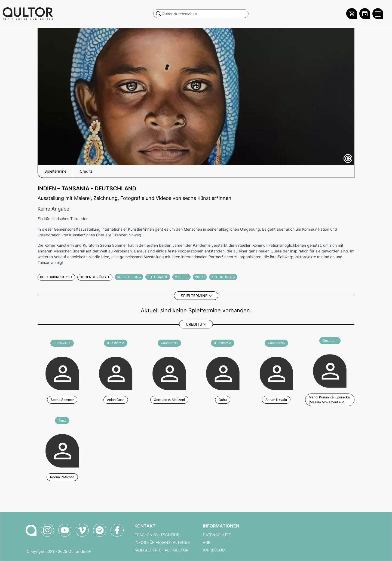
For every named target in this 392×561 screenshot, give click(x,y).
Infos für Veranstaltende (162, 542)
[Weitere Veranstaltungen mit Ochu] (223, 373)
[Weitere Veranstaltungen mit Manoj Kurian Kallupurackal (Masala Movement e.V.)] (330, 373)
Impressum (214, 550)
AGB (207, 542)
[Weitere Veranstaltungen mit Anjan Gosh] (116, 373)
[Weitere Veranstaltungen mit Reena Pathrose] (62, 450)
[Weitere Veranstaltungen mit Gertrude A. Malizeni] (169, 373)
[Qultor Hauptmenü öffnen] (378, 14)
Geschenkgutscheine (157, 535)
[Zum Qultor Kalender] (365, 14)
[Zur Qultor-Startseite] (31, 530)
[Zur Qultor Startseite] (28, 14)
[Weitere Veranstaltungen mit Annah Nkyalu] (276, 373)
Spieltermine (194, 296)
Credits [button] (86, 171)
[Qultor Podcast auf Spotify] (100, 530)
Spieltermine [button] (55, 171)
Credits (194, 324)
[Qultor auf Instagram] (47, 530)
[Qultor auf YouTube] (65, 530)
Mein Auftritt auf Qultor (161, 550)
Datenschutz (217, 535)
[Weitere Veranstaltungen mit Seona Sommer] (62, 373)
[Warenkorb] (352, 14)
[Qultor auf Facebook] (117, 530)
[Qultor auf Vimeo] (82, 530)
